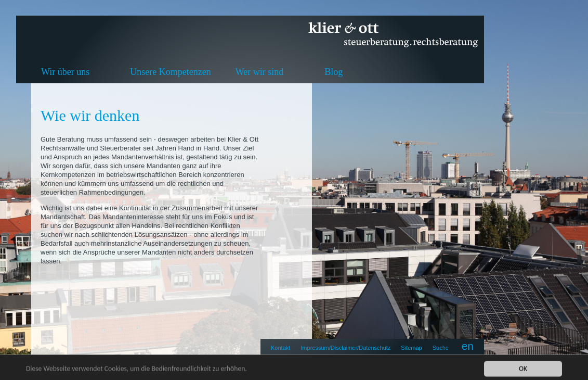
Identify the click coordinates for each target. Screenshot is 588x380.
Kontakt (280, 348)
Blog (334, 72)
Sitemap (411, 348)
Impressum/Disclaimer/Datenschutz (345, 348)
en (468, 346)
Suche (441, 348)
